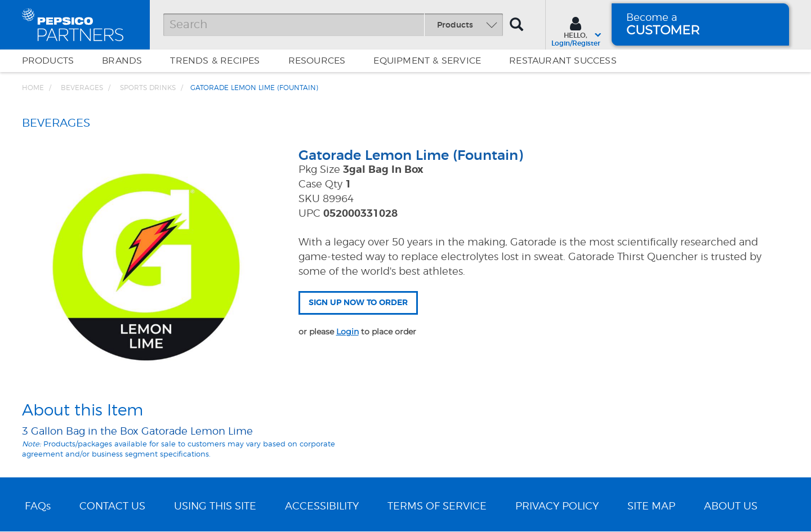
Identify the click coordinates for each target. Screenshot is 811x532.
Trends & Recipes (215, 61)
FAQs (38, 507)
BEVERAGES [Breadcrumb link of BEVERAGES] (82, 88)
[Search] (333, 25)
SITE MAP (651, 507)
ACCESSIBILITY (322, 507)
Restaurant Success (563, 61)
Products (48, 61)
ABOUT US (731, 507)
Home (33, 88)
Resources (317, 61)
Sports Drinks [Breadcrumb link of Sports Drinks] (148, 88)
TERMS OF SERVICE (437, 507)
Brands (122, 61)
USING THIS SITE (215, 507)
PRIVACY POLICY (557, 507)
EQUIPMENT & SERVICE (427, 61)
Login (347, 332)
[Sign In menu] (576, 30)
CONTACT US (112, 507)
